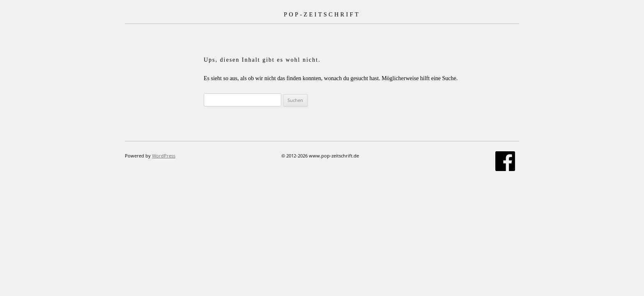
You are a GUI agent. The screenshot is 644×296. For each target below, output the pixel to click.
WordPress (164, 156)
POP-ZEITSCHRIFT (322, 14)
